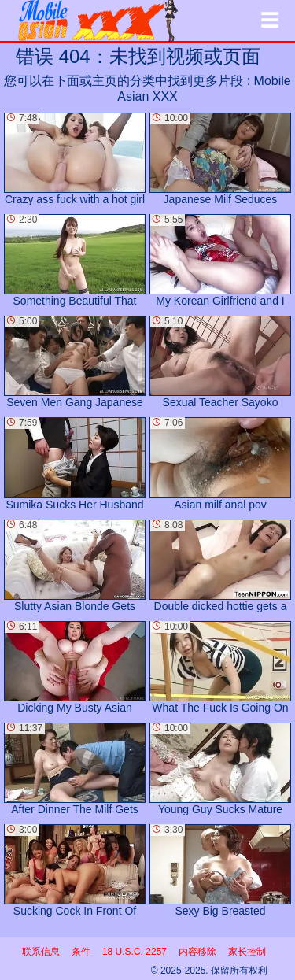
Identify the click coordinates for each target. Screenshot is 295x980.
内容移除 (197, 952)
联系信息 (41, 952)
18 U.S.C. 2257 (135, 952)
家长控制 (247, 952)
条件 (81, 952)
